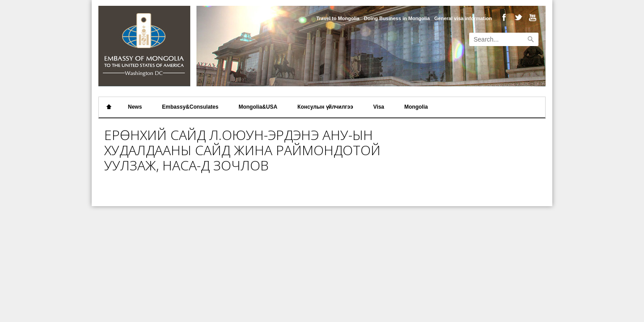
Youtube (531, 18)
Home (109, 107)
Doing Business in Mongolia (397, 18)
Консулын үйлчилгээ (325, 107)
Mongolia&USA (258, 107)
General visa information (463, 18)
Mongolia (416, 107)
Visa (379, 107)
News (135, 107)
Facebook (504, 18)
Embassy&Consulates (190, 107)
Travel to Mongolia (338, 18)
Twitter (517, 18)
